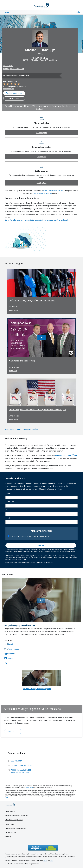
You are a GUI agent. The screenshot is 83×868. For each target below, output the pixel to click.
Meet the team (41, 183)
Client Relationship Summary (42, 194)
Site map (8, 837)
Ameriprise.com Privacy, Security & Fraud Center (28, 557)
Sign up (41, 545)
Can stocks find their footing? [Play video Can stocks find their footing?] (23, 361)
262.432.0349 (8, 66)
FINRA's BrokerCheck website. (53, 191)
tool (66, 456)
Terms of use (10, 824)
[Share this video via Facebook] (12, 654)
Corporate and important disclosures (17, 816)
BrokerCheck (29, 788)
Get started (41, 157)
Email (8, 518)
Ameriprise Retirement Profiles (55, 106)
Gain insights (41, 133)
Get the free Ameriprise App (43, 848)
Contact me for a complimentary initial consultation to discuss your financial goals (37, 220)
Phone (8, 510)
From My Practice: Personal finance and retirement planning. (30, 536)
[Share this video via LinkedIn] (12, 658)
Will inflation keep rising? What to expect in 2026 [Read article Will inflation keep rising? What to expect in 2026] (32, 300)
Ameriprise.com (10, 811)
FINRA (45, 562)
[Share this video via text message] (12, 649)
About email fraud (11, 832)
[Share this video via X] (12, 663)
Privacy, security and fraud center (16, 828)
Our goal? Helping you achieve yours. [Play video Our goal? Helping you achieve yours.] (37, 689)
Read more (13, 310)
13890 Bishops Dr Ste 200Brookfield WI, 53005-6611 (21, 771)
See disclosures (8, 89)
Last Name (10, 502)
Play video (13, 371)
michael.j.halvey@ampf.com (14, 69)
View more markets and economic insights (21, 429)
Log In (77, 12)
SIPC (52, 562)
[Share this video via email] (12, 644)
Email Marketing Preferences (39, 551)
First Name (10, 494)
